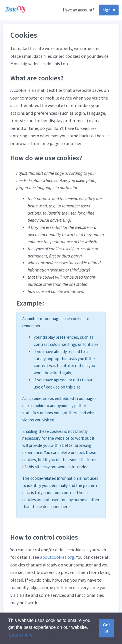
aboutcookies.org (57, 557)
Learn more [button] (21, 635)
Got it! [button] (106, 628)
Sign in (109, 10)
